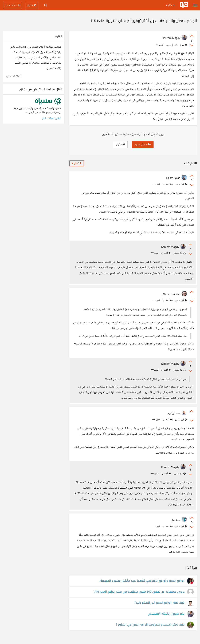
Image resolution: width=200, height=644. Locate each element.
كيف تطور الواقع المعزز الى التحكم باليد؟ (159, 609)
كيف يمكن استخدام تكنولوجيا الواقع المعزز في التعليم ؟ (150, 630)
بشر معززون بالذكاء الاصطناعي (166, 620)
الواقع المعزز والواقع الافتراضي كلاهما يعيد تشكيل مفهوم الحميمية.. (142, 587)
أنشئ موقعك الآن (52, 118)
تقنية (183, 45)
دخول (120, 144)
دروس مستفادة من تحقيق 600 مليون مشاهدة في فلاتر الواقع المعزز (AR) (139, 598)
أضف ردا (167, 184)
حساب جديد (143, 144)
